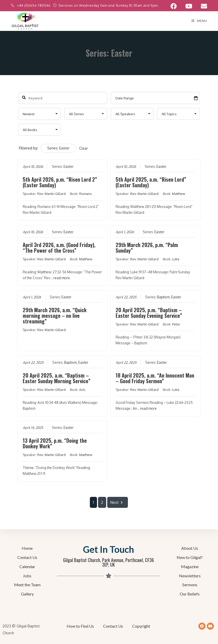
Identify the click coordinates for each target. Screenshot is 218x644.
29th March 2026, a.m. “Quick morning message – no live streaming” (55, 315)
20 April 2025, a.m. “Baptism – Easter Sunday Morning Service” (57, 378)
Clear (83, 148)
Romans (86, 194)
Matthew (179, 194)
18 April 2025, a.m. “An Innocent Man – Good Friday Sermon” (155, 378)
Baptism (163, 297)
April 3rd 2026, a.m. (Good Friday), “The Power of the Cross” (59, 248)
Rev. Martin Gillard (52, 194)
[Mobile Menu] (199, 21)
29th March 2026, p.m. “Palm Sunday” (147, 248)
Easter (69, 166)
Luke (176, 259)
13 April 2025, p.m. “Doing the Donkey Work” (55, 443)
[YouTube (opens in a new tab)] (189, 6)
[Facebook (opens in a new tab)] (174, 6)
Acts (83, 390)
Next (118, 502)
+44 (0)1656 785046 (34, 5)
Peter (176, 324)
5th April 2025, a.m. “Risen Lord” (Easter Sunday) (151, 182)
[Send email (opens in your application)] (202, 6)
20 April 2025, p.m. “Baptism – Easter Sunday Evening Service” (149, 313)
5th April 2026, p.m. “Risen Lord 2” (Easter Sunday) (60, 182)
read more (62, 278)
